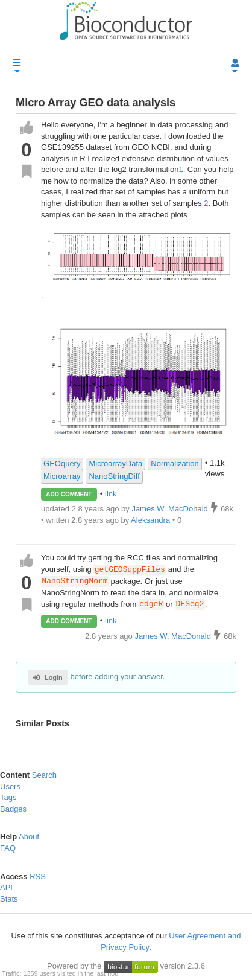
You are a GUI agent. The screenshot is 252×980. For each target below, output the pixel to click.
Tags (8, 797)
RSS (38, 876)
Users (10, 786)
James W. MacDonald (174, 636)
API (6, 887)
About (29, 837)
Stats (9, 899)
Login (48, 677)
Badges (13, 809)
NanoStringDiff (114, 476)
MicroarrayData (115, 463)
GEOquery (62, 463)
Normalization (175, 463)
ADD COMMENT (69, 494)
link (111, 494)
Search (44, 775)
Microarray (62, 476)
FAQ (8, 848)
